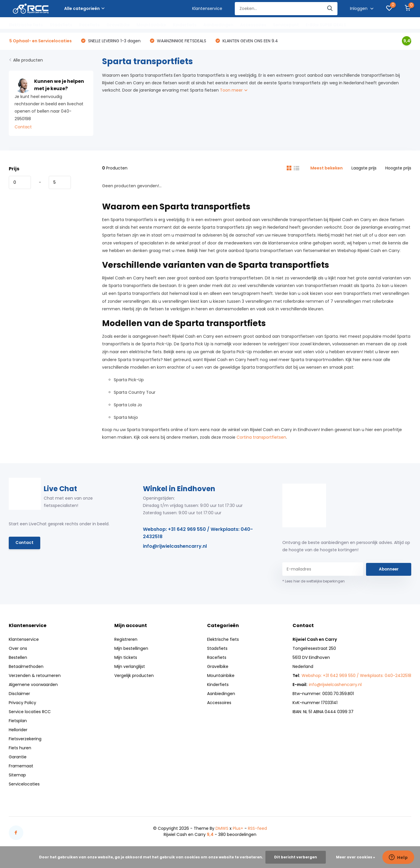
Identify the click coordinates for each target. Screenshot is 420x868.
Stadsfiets (61, 25)
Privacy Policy (22, 703)
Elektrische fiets (26, 25)
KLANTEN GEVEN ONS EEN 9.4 (250, 41)
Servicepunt (286, 25)
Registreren (126, 640)
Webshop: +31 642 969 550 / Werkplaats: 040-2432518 (198, 533)
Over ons (18, 649)
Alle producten (28, 61)
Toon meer (234, 91)
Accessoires (253, 25)
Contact (23, 128)
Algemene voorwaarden (33, 685)
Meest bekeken (327, 169)
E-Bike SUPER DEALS (326, 25)
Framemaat (21, 767)
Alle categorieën (84, 8)
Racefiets (89, 25)
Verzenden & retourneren (35, 676)
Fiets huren (20, 749)
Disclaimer (19, 694)
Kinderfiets (185, 25)
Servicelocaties (24, 785)
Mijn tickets (126, 658)
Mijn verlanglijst (130, 667)
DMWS (222, 829)
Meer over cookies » (356, 857)
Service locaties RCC (30, 713)
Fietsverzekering (25, 740)
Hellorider (18, 731)
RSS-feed (257, 829)
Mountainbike (151, 25)
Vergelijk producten (134, 676)
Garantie (18, 758)
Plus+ (238, 829)
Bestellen (18, 658)
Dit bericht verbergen (296, 857)
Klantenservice (207, 8)
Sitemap (17, 776)
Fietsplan (18, 722)
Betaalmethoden (26, 667)
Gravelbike (118, 25)
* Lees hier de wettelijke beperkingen (314, 582)
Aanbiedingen (218, 25)
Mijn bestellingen (131, 649)
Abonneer (389, 570)
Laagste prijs (364, 169)
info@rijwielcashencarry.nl (175, 547)
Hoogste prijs (398, 169)
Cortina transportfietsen (261, 438)
